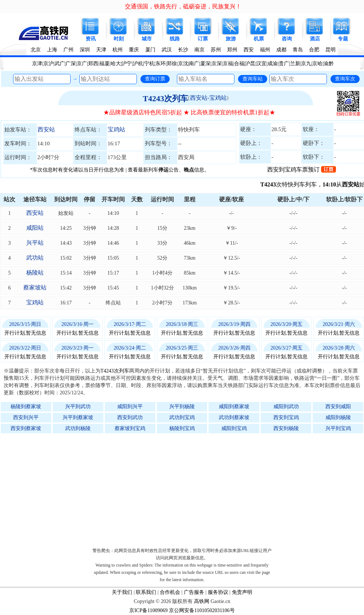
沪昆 (250, 64)
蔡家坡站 (35, 287)
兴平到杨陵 (182, 407)
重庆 (134, 50)
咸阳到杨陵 (338, 417)
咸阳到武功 (286, 407)
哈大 (116, 64)
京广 (82, 64)
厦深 (205, 64)
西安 (249, 50)
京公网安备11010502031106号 (202, 610)
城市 (147, 39)
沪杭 (138, 64)
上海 (52, 50)
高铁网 (202, 601)
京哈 (317, 64)
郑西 (93, 64)
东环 (161, 64)
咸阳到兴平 (130, 407)
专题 (343, 39)
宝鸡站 (116, 129)
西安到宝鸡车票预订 (302, 169)
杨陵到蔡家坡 (26, 407)
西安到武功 (130, 417)
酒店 (315, 39)
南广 (194, 64)
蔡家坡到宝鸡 (130, 428)
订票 (203, 39)
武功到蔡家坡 (234, 417)
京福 (228, 64)
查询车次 (345, 79)
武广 (60, 64)
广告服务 (194, 592)
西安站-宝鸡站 (208, 98)
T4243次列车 (165, 98)
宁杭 (149, 64)
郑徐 (172, 64)
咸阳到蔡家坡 (234, 407)
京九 (306, 64)
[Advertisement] (186, 489)
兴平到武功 (78, 407)
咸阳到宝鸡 (234, 428)
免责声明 (242, 592)
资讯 (91, 39)
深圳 (85, 50)
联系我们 (146, 592)
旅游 (231, 39)
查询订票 (155, 79)
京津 (37, 64)
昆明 (331, 50)
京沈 (183, 64)
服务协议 (218, 592)
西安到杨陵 (286, 428)
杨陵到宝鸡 (182, 428)
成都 (281, 50)
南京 (199, 50)
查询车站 (253, 79)
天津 (101, 50)
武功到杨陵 (78, 428)
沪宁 (127, 64)
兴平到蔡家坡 (78, 417)
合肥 (314, 50)
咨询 (287, 39)
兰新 (295, 64)
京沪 (48, 64)
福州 (265, 50)
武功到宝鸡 (182, 417)
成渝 (273, 64)
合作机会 (170, 592)
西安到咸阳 (338, 407)
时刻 (119, 39)
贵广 (284, 64)
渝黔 (329, 64)
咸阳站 (35, 228)
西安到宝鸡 (286, 417)
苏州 (216, 50)
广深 (71, 64)
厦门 (150, 50)
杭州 (118, 50)
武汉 (167, 50)
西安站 (46, 129)
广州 (68, 50)
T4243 (272, 184)
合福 (239, 64)
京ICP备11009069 (148, 610)
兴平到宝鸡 (338, 428)
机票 (259, 39)
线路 (175, 39)
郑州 (232, 50)
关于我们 (122, 592)
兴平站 (35, 243)
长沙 (183, 50)
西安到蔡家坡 (26, 428)
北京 (36, 50)
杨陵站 (35, 273)
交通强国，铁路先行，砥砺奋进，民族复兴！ (183, 6)
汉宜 (261, 64)
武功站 (35, 258)
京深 (217, 64)
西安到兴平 (26, 417)
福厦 (104, 64)
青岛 (298, 50)
